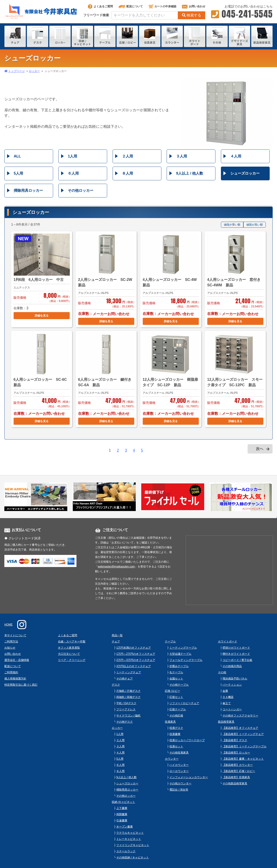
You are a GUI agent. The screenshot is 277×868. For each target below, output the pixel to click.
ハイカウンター (179, 765)
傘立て (227, 703)
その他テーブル (179, 685)
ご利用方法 (11, 642)
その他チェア (125, 679)
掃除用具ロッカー (28, 190)
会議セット (176, 679)
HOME (8, 625)
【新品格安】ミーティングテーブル (244, 746)
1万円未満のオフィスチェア (134, 648)
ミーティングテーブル (183, 648)
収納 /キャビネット (124, 802)
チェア (116, 642)
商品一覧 (117, 635)
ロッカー (34, 71)
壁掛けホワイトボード (236, 648)
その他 (222, 672)
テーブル (170, 642)
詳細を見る (42, 316)
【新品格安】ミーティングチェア (243, 734)
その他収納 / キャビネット (133, 857)
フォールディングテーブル (186, 660)
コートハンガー (232, 709)
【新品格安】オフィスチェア (240, 728)
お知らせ (10, 648)
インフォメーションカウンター (189, 777)
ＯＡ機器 (228, 697)
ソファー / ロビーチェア (184, 703)
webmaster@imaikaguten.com (116, 567)
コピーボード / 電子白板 (237, 660)
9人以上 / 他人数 (190, 173)
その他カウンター (180, 783)
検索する (192, 15)
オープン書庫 (125, 827)
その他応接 (176, 716)
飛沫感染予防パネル (235, 679)
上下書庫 (122, 808)
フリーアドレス (126, 709)
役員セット (176, 746)
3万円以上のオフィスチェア (134, 666)
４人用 (236, 156)
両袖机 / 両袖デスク (128, 697)
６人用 (73, 173)
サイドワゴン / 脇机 (128, 716)
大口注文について (69, 654)
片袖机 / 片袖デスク (128, 691)
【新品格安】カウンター (238, 765)
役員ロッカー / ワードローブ (187, 740)
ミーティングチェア (129, 672)
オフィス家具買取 (69, 648)
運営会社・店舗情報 (17, 660)
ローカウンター (179, 771)
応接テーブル (178, 709)
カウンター (172, 759)
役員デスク (176, 728)
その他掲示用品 (232, 666)
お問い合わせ (194, 6)
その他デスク (125, 722)
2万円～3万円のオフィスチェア (136, 660)
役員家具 (170, 722)
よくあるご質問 (100, 6)
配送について (131, 6)
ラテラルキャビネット (130, 833)
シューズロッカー (245, 173)
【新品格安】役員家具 (236, 777)
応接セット (176, 697)
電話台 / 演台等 (179, 790)
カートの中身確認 (162, 6)
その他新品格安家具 (235, 783)
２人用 (128, 156)
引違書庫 (122, 820)
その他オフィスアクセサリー (240, 716)
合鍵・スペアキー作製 (72, 642)
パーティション (232, 685)
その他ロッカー (81, 190)
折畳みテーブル (179, 666)
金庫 (225, 691)
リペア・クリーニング (72, 660)
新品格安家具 (226, 722)
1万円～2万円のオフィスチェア (136, 654)
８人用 (128, 173)
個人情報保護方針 (15, 679)
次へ (260, 449)
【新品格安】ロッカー (236, 753)
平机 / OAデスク (126, 703)
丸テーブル (176, 672)
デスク (116, 685)
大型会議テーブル (180, 654)
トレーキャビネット (129, 839)
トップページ (16, 71)
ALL (17, 156)
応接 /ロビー (172, 691)
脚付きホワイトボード (236, 654)
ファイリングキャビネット (133, 845)
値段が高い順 (255, 225)
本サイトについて (15, 635)
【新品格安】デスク (235, 740)
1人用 (72, 156)
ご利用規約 (11, 672)
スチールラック (126, 851)
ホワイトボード (228, 642)
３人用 (182, 156)
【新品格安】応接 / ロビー (239, 771)
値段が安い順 (232, 225)
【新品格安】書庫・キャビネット (243, 759)
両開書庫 (122, 814)
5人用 (18, 173)
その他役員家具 (179, 753)
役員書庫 (175, 734)
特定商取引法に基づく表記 (21, 685)
